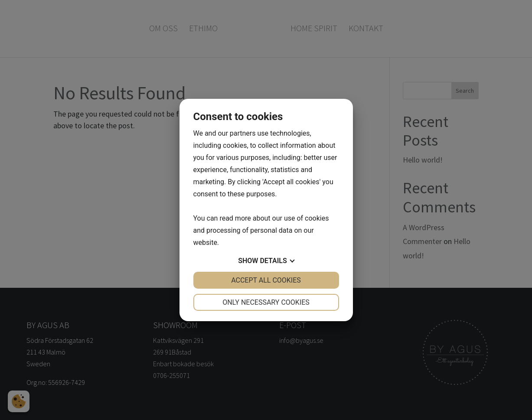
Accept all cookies (266, 280)
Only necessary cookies (266, 302)
